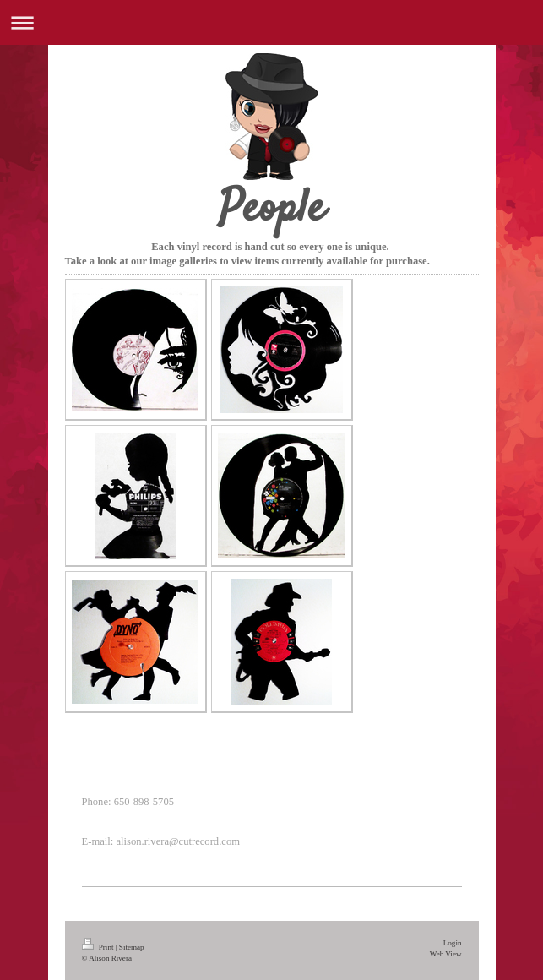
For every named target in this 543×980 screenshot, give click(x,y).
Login (453, 943)
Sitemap (132, 947)
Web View (446, 954)
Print (99, 947)
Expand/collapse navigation (271, 22)
